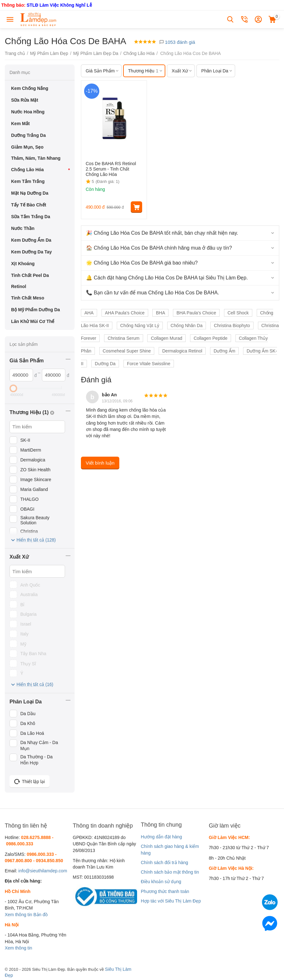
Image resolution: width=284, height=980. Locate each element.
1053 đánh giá (177, 42)
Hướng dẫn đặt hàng (162, 837)
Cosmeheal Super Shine (127, 351)
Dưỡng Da (105, 364)
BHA (160, 313)
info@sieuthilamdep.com (43, 871)
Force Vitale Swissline (149, 364)
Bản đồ (40, 915)
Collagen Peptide (211, 338)
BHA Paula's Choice (196, 313)
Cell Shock (238, 313)
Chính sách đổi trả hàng (165, 863)
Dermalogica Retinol (182, 351)
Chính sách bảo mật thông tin (170, 872)
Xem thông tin (18, 915)
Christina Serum (123, 338)
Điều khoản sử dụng (161, 882)
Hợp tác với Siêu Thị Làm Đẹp (171, 901)
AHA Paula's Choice (125, 313)
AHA (89, 313)
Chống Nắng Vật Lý (140, 326)
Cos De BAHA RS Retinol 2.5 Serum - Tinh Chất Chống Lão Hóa (111, 169)
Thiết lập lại (30, 782)
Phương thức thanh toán (165, 891)
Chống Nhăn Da (187, 326)
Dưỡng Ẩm (224, 351)
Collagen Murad (166, 338)
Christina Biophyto (232, 326)
